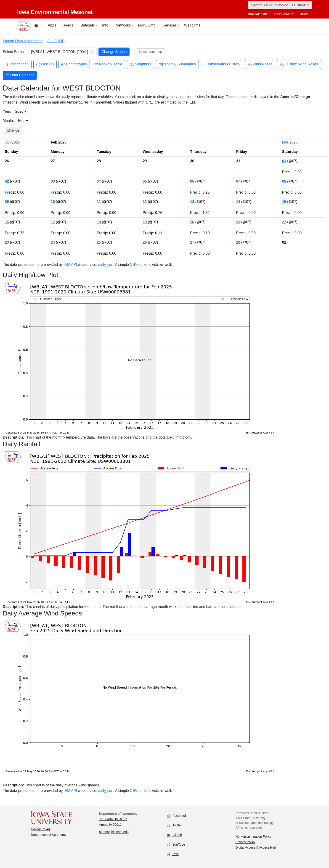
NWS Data (147, 25)
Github (175, 835)
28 (238, 242)
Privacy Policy (245, 842)
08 (284, 181)
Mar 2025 (290, 142)
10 (53, 202)
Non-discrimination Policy (253, 836)
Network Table (108, 64)
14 (238, 202)
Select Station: (15, 52)
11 (99, 202)
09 (7, 202)
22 (284, 222)
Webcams (192, 25)
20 (192, 222)
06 (192, 181)
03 (53, 181)
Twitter (175, 825)
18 (99, 222)
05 (145, 181)
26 (145, 242)
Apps (52, 25)
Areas (68, 25)
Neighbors (141, 64)
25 (99, 242)
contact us (257, 14)
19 (145, 222)
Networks (123, 25)
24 (53, 242)
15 (284, 202)
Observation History (222, 64)
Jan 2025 (12, 142)
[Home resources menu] (39, 26)
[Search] (280, 5)
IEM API (70, 265)
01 (284, 161)
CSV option (139, 265)
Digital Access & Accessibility (256, 847)
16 (7, 222)
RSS (173, 854)
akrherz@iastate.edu (114, 832)
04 (99, 181)
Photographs (74, 64)
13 (192, 202)
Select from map (150, 52)
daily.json (106, 265)
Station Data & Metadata (23, 41)
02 (7, 181)
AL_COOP (56, 41)
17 (53, 222)
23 (7, 242)
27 (192, 242)
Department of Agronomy (49, 835)
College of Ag (40, 829)
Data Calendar (20, 75)
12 (145, 202)
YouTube (176, 845)
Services (170, 25)
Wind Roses (260, 64)
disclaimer (284, 14)
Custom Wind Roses (299, 64)
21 (238, 222)
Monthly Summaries (177, 64)
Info (105, 25)
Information (17, 64)
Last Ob (45, 64)
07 (238, 181)
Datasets (88, 25)
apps (304, 14)
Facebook (177, 816)
